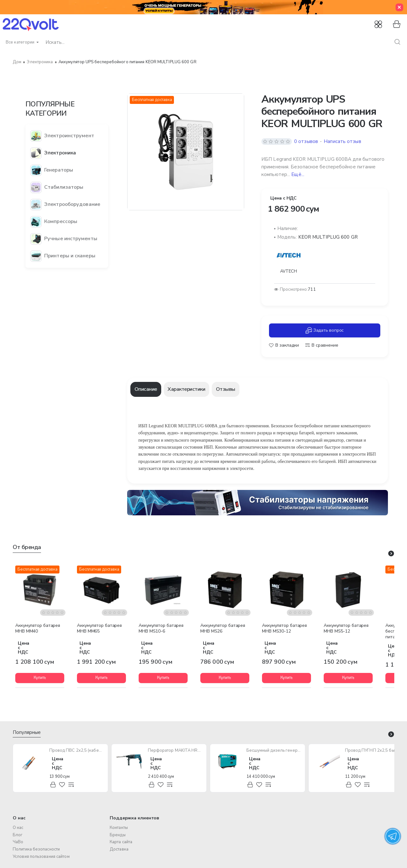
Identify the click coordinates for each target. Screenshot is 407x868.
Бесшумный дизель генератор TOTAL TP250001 (274, 751)
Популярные (27, 732)
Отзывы (226, 389)
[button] (284, 345)
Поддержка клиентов (135, 818)
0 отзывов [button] (306, 141)
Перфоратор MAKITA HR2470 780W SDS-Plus (175, 751)
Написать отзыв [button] (342, 141)
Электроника (40, 62)
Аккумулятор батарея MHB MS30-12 (284, 628)
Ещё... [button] (298, 174)
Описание (146, 389)
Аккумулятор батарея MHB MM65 (99, 628)
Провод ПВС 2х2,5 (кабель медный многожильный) (77, 751)
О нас (19, 818)
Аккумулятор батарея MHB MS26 (223, 628)
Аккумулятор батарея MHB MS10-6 (161, 628)
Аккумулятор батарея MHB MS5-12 (346, 628)
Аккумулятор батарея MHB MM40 (38, 628)
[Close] (399, 7)
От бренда (27, 547)
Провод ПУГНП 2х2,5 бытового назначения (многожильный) (373, 751)
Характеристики (186, 389)
